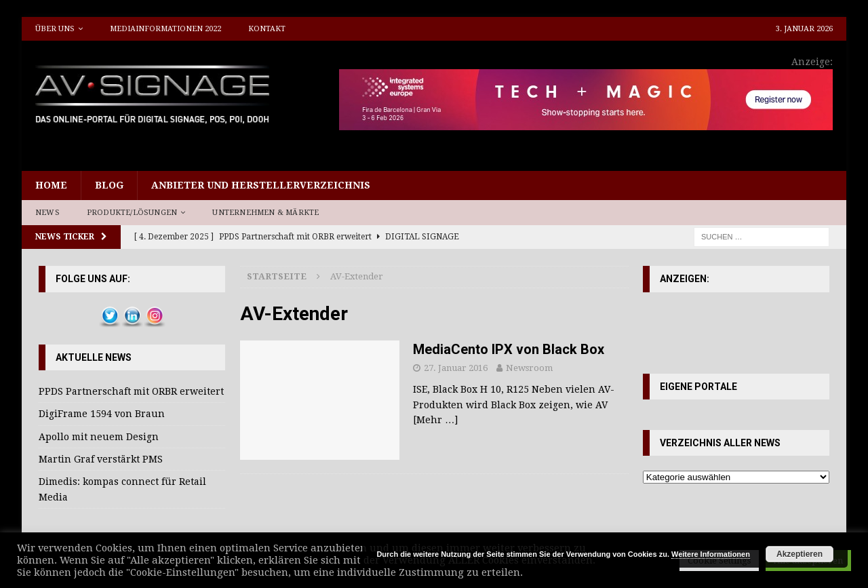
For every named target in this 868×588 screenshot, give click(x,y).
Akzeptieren (800, 554)
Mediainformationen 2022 (165, 29)
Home (51, 185)
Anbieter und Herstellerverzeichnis (261, 185)
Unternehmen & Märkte (265, 213)
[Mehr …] (435, 420)
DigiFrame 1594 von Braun (102, 414)
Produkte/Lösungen (132, 213)
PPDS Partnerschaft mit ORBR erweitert (131, 391)
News (47, 213)
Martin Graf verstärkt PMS (101, 459)
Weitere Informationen (711, 554)
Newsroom (529, 368)
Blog (109, 185)
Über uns (55, 29)
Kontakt (267, 29)
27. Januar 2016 (456, 368)
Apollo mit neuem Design (99, 437)
